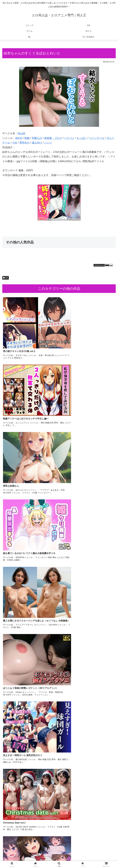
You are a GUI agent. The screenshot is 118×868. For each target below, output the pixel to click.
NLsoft (21, 133)
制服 (27, 138)
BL (59, 859)
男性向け (25, 143)
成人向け (37, 143)
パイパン (69, 138)
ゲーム (98, 855)
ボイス (20, 859)
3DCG (19, 138)
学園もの (37, 138)
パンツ (48, 143)
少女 (15, 143)
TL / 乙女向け (98, 859)
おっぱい (82, 138)
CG (6, 278)
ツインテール (97, 138)
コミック (20, 855)
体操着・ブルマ (53, 138)
